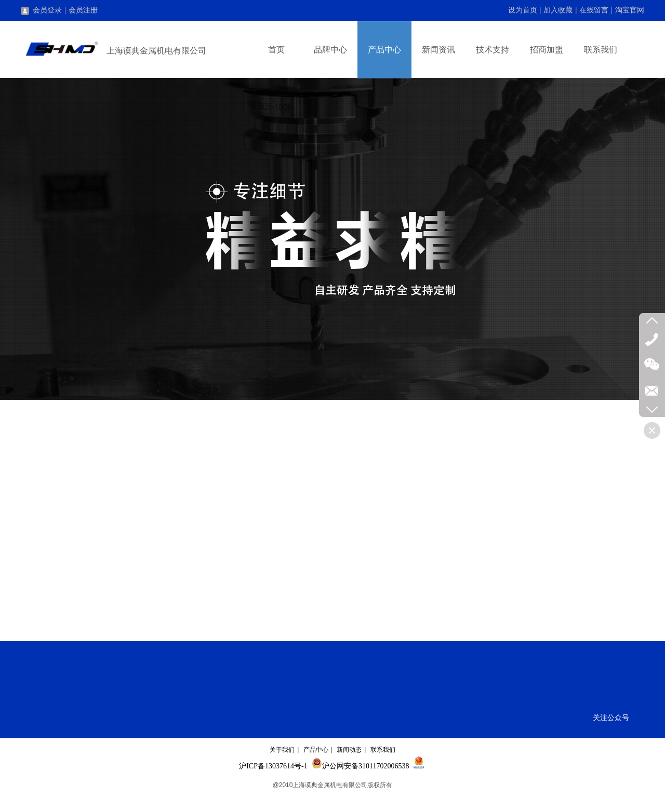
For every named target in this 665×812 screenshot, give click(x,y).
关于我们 (282, 750)
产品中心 (316, 750)
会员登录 (41, 10)
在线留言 (594, 10)
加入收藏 (558, 10)
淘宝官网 (630, 10)
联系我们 (383, 750)
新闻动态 (349, 750)
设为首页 (523, 10)
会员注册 (83, 10)
